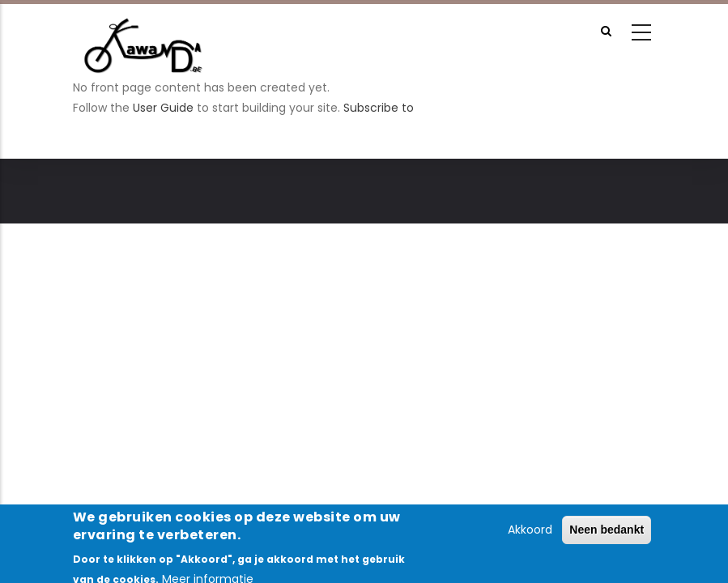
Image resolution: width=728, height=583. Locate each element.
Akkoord (530, 535)
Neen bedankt (607, 535)
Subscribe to (379, 108)
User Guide (163, 108)
